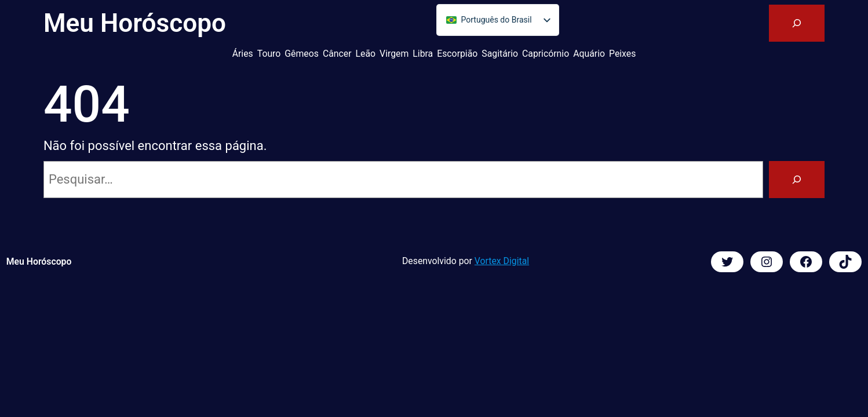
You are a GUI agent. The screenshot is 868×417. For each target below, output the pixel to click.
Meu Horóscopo (135, 23)
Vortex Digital (502, 261)
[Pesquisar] (797, 180)
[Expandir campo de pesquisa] (797, 23)
